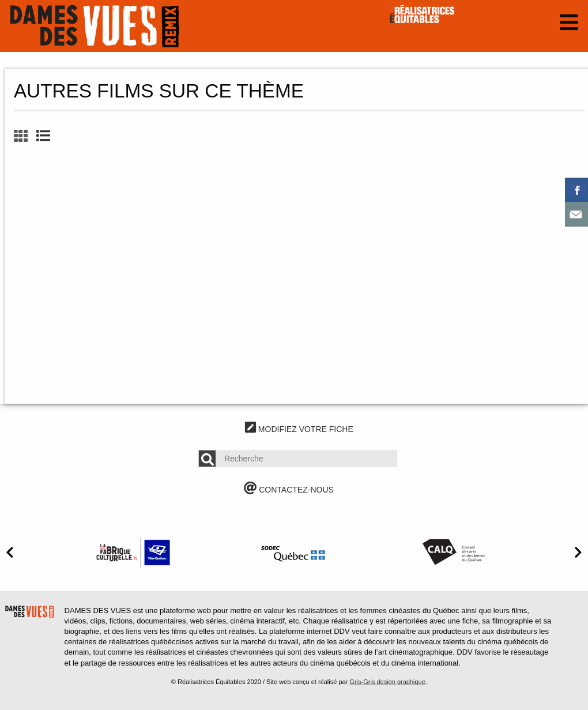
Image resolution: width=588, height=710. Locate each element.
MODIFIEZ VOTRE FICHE (299, 429)
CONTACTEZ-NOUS (289, 490)
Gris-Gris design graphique (387, 682)
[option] (133, 552)
